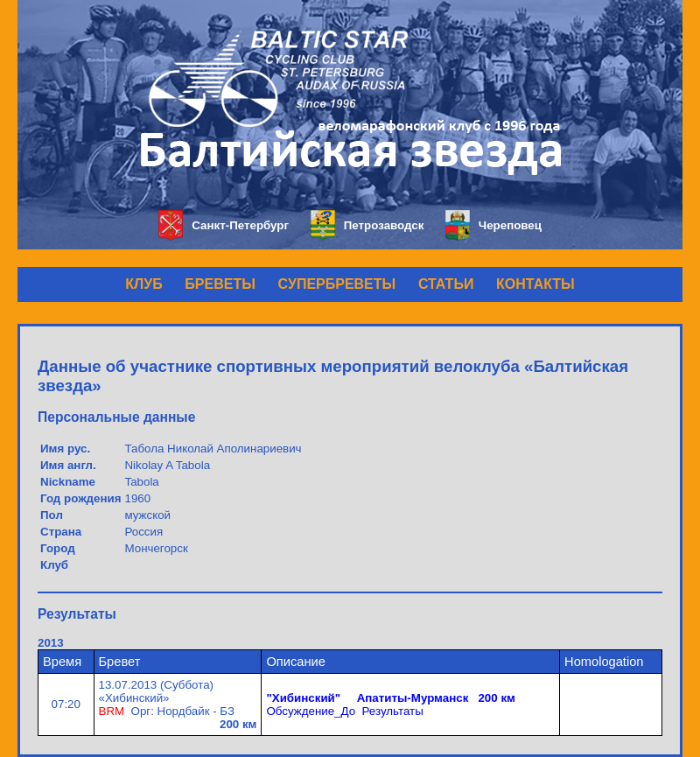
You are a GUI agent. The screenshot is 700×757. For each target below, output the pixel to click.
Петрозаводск (367, 225)
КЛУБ (143, 284)
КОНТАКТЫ (535, 284)
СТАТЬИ (446, 284)
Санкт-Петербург (224, 225)
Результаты (393, 711)
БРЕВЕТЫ (220, 284)
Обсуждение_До (311, 711)
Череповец (493, 225)
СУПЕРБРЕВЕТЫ (337, 284)
